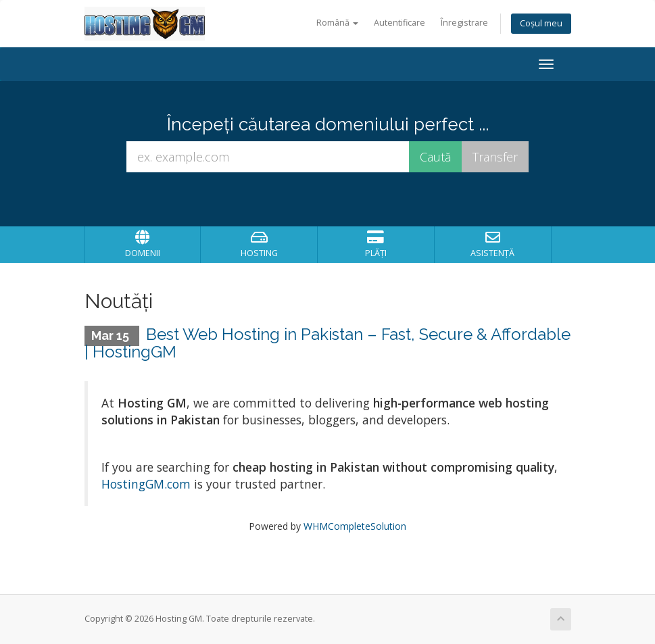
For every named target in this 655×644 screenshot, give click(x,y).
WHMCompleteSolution (355, 526)
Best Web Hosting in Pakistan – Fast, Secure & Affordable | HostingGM (328, 343)
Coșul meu (541, 23)
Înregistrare (464, 23)
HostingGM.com (146, 484)
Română (337, 23)
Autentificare (399, 23)
